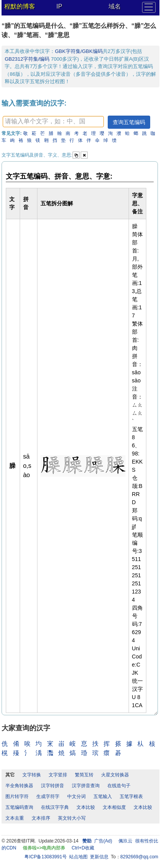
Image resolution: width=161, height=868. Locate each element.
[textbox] (53, 122)
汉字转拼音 (53, 786)
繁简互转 (84, 775)
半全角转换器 (19, 786)
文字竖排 (58, 775)
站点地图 (78, 857)
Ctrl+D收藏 (83, 848)
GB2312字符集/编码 (28, 59)
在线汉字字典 (55, 807)
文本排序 (41, 818)
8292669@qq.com (139, 857)
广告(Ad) (103, 841)
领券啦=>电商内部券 (44, 848)
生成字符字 (48, 796)
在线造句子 (119, 786)
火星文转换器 (115, 775)
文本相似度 (114, 807)
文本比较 (86, 807)
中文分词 (76, 796)
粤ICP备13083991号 (45, 857)
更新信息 (99, 857)
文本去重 (15, 818)
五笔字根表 (131, 796)
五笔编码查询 (19, 807)
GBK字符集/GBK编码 (79, 51)
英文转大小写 (72, 818)
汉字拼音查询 (86, 786)
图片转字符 (17, 796)
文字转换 (32, 775)
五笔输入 (103, 796)
